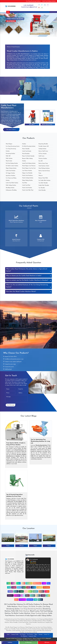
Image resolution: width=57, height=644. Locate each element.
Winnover (41, 176)
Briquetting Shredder (43, 144)
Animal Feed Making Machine (29, 163)
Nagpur (21, 591)
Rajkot (44, 583)
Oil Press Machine (43, 154)
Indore (28, 587)
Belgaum (40, 600)
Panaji (49, 546)
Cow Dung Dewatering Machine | (33, 1)
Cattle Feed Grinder (27, 151)
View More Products (11, 129)
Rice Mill (32, 124)
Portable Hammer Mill (44, 146)
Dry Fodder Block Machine (44, 180)
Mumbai (16, 591)
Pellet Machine (9, 158)
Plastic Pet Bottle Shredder (28, 156)
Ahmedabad (29, 583)
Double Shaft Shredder (44, 185)
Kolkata (43, 595)
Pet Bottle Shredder (35, 607)
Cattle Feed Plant (26, 185)
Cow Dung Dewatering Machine (31, 609)
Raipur (35, 546)
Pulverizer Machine (43, 159)
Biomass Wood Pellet (43, 178)
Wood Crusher (9, 161)
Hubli (35, 600)
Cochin (16, 600)
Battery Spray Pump (48, 124)
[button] (4, 25)
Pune (26, 591)
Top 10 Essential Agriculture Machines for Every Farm (14, 495)
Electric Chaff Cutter (43, 151)
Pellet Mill (8, 156)
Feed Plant (25, 183)
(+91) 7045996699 (29, 5)
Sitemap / (41, 634)
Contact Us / (47, 634)
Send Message (10, 405)
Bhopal (24, 587)
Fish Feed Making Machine (12, 163)
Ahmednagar (46, 587)
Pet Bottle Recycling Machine (29, 146)
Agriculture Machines (11, 176)
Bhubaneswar (22, 600)
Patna (8, 546)
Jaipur (48, 595)
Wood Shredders (26, 154)
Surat (49, 583)
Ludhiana (41, 591)
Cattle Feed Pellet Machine (12, 183)
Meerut (38, 595)
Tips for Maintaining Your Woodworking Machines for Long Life (40, 441)
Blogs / (36, 634)
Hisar (9, 587)
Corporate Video (32, 636)
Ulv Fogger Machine (10, 173)
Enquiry (47, 643)
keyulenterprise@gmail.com (29, 7)
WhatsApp (28, 643)
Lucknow (33, 595)
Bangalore (39, 587)
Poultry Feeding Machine (28, 178)
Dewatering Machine (10, 154)
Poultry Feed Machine (27, 188)
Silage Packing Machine (11, 168)
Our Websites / (24, 636)
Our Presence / (30, 634)
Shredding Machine (10, 188)
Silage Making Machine (27, 180)
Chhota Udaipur (37, 583)
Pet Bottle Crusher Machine (12, 166)
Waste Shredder (26, 149)
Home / (8, 634)
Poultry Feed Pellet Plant (28, 190)
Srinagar (14, 587)
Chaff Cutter (41, 156)
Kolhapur (10, 591)
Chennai (47, 591)
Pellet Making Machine (11, 185)
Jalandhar (35, 591)
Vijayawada (30, 600)
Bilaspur (22, 546)
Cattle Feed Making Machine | (49, 1)
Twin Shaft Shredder (43, 183)
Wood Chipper (9, 144)
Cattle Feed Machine (11, 171)
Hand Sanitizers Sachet (44, 166)
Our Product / (23, 634)
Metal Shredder (42, 190)
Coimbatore (10, 595)
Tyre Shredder (42, 188)
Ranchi (19, 587)
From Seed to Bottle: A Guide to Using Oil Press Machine (16, 444)
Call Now (10, 643)
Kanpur (27, 595)
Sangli (30, 591)
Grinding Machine (42, 149)
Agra (23, 595)
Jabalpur (33, 587)
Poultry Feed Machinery (27, 176)
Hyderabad (17, 595)
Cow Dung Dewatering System (13, 146)
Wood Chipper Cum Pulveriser (29, 166)
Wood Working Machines (44, 168)
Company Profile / (15, 634)
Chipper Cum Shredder (27, 173)
